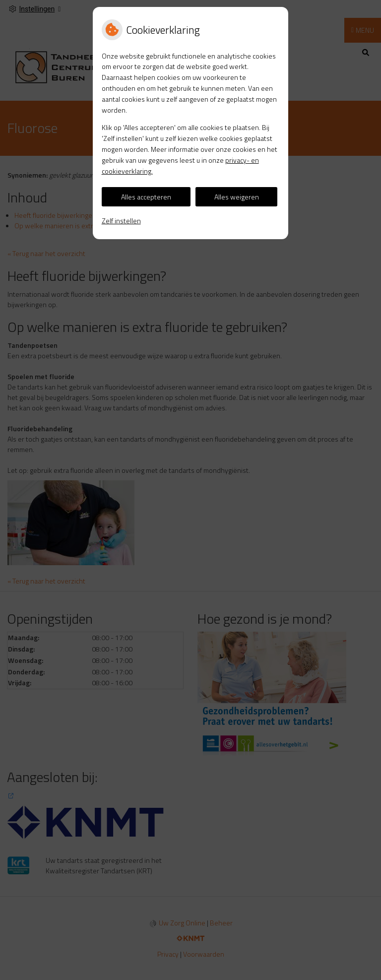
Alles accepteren (146, 197)
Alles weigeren (237, 197)
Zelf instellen (121, 221)
